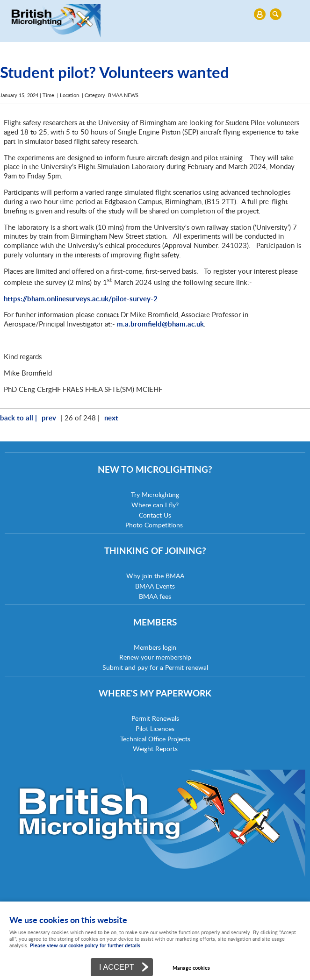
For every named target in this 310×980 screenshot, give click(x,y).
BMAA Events (155, 586)
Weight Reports (155, 749)
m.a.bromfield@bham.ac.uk (160, 324)
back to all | (18, 418)
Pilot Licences (155, 728)
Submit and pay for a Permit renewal (155, 667)
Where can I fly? (155, 505)
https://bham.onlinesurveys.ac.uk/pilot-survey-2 (81, 298)
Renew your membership (155, 657)
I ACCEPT (117, 967)
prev (49, 418)
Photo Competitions (154, 525)
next (111, 418)
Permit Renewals (155, 718)
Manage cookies (191, 968)
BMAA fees (155, 596)
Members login (155, 647)
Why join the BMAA (155, 576)
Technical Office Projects (155, 739)
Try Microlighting (155, 494)
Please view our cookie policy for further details (85, 945)
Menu (153, 14)
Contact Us (155, 515)
